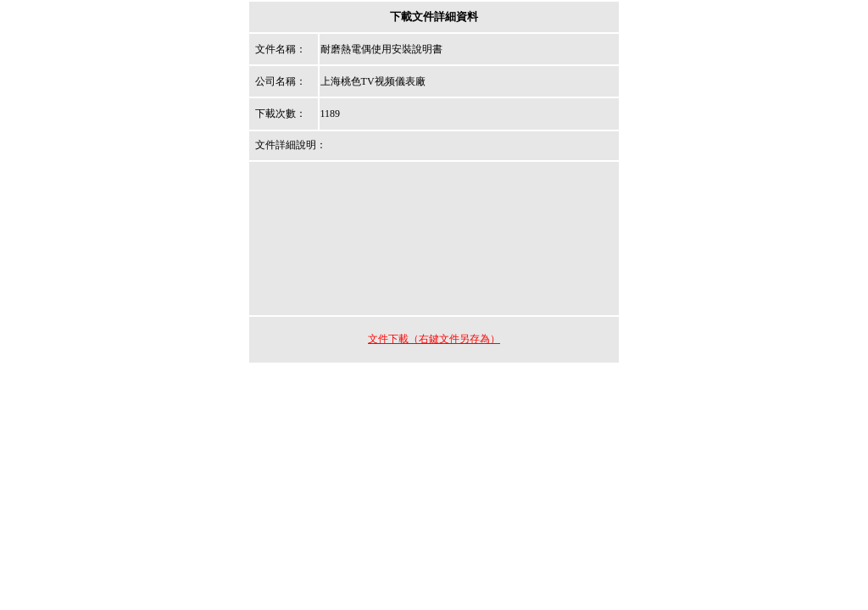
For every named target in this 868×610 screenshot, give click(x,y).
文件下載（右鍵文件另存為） (434, 339)
